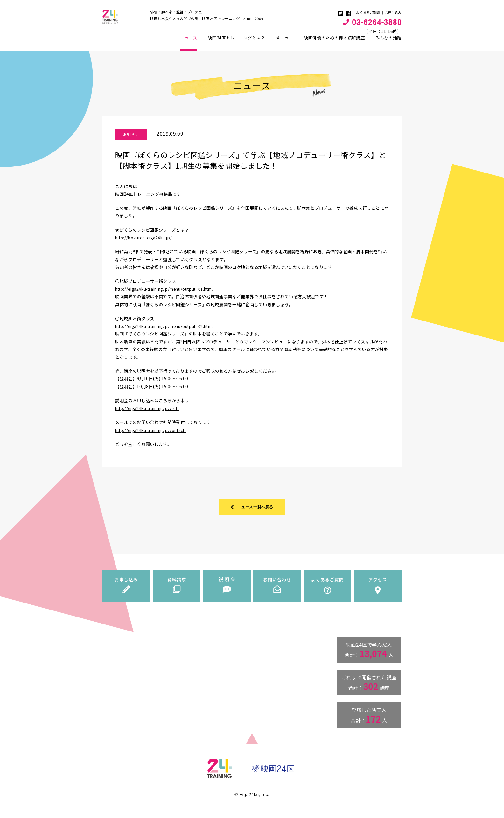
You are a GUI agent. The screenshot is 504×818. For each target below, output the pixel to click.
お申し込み (392, 12)
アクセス (257, 697)
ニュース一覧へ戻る (252, 511)
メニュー (284, 41)
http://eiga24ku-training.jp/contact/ (154, 433)
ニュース (189, 46)
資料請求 (257, 666)
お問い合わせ (261, 681)
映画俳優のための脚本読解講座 (334, 41)
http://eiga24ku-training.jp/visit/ (150, 411)
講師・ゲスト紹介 (205, 680)
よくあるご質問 (365, 12)
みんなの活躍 (388, 41)
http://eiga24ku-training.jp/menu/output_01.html (168, 292)
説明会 (255, 673)
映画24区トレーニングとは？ (236, 41)
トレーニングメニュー (204, 673)
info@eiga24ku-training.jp (130, 718)
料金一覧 (197, 686)
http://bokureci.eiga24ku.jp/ (146, 241)
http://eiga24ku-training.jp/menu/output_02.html (168, 329)
